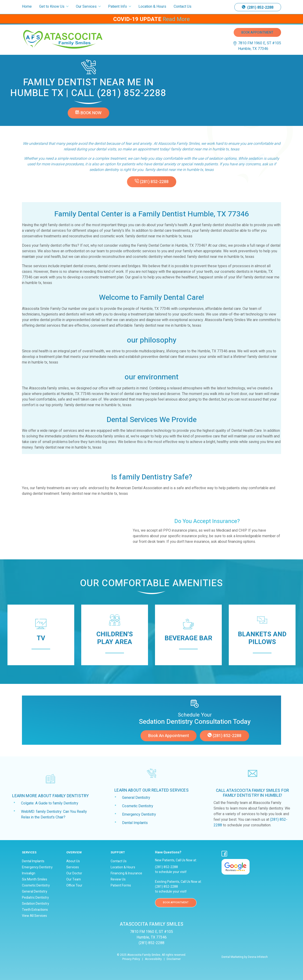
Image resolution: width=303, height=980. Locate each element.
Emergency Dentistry (139, 814)
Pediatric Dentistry (35, 898)
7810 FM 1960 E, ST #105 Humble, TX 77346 (260, 46)
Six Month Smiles (35, 880)
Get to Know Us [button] (52, 7)
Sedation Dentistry (35, 904)
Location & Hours (152, 7)
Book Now (88, 113)
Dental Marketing (233, 957)
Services (73, 867)
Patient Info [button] (118, 7)
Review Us (118, 880)
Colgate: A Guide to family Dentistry (50, 803)
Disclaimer (174, 959)
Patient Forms (121, 886)
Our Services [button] (87, 7)
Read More (176, 19)
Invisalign (29, 873)
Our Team (74, 880)
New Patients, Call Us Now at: (185, 857)
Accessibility (153, 959)
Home (27, 7)
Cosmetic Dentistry (138, 806)
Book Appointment (257, 33)
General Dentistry (136, 798)
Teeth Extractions (35, 910)
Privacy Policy (131, 959)
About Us (73, 861)
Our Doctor (74, 873)
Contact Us (183, 7)
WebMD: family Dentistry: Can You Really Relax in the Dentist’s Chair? (54, 814)
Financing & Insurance (126, 873)
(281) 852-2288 (258, 7)
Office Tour (74, 886)
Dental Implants (135, 823)
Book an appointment (169, 736)
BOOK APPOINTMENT (176, 902)
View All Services (34, 916)
